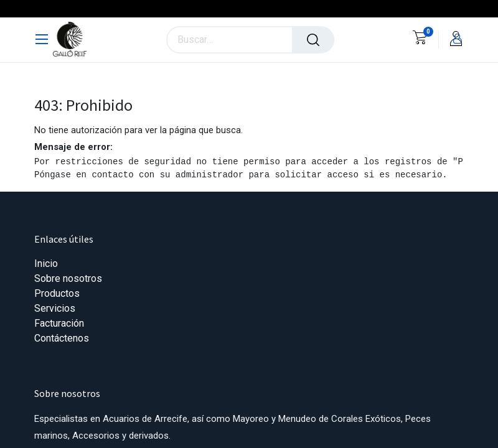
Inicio (46, 264)
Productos (57, 293)
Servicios (55, 308)
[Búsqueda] (313, 40)
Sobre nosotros (68, 278)
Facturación (59, 323)
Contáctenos (62, 338)
